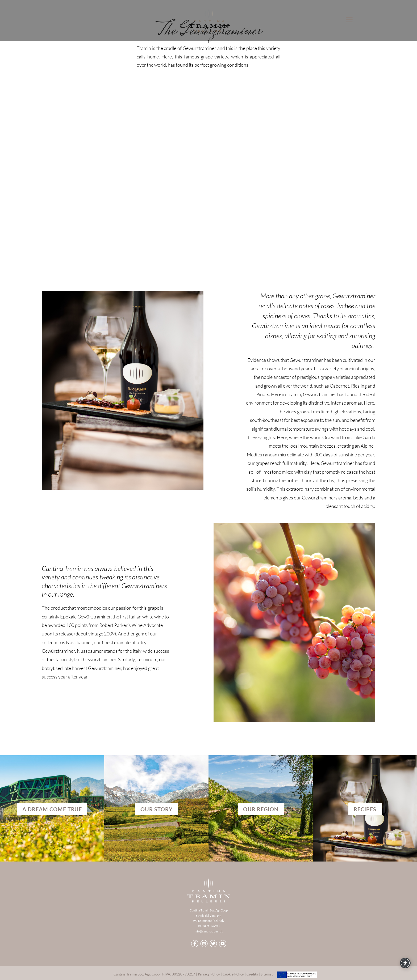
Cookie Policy (233, 974)
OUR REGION (261, 809)
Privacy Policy (209, 974)
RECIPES (365, 809)
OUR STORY (157, 809)
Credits (252, 974)
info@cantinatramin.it (209, 931)
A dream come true (52, 809)
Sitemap (267, 974)
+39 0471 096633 (208, 926)
